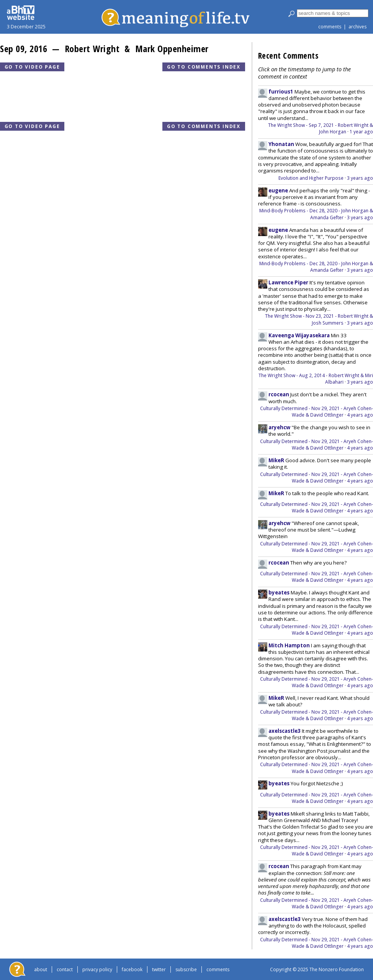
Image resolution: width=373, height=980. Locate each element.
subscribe (186, 969)
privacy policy (97, 969)
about (41, 969)
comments (330, 27)
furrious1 (281, 92)
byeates (279, 593)
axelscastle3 (285, 731)
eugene (278, 190)
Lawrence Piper (288, 282)
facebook (132, 969)
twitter (159, 969)
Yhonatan (281, 144)
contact (65, 969)
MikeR (276, 460)
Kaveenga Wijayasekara (299, 335)
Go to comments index (204, 67)
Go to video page (32, 67)
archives (357, 27)
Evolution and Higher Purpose (311, 178)
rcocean (279, 394)
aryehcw (279, 427)
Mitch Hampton (289, 645)
